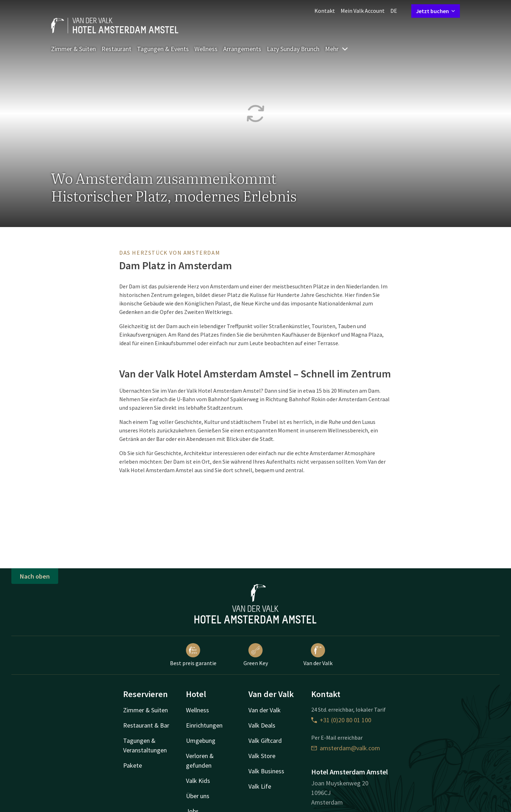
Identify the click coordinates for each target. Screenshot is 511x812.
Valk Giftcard (265, 741)
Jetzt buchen (436, 11)
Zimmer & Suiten (73, 49)
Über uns (198, 796)
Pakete (133, 765)
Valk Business (266, 771)
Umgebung (201, 741)
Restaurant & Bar (146, 725)
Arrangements (242, 49)
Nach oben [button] (35, 576)
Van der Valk (318, 655)
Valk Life (260, 786)
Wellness (206, 49)
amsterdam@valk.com (346, 748)
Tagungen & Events (163, 49)
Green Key (256, 655)
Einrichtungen (204, 725)
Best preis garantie (193, 655)
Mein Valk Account (363, 11)
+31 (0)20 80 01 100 (341, 720)
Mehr (337, 49)
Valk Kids (198, 781)
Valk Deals (262, 725)
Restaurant (116, 49)
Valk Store (262, 756)
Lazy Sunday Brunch (293, 49)
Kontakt (325, 11)
